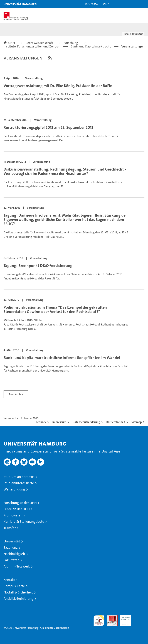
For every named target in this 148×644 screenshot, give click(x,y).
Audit (110, 617)
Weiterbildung (14, 489)
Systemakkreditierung (139, 617)
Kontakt (9, 580)
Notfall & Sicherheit (18, 592)
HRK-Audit (124, 619)
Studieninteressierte (19, 483)
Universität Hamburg (20, 4)
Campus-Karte (14, 586)
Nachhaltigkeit (14, 554)
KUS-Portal (92, 4)
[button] (134, 4)
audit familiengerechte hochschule (99, 621)
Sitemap (137, 422)
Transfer (10, 528)
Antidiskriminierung (18, 599)
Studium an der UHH (19, 477)
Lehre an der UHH (17, 509)
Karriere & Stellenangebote (24, 522)
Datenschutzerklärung (86, 422)
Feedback (40, 422)
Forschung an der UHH (20, 503)
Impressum (59, 422)
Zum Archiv (16, 394)
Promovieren (13, 515)
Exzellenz (11, 548)
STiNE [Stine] (106, 4)
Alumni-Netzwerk (17, 566)
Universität (12, 541)
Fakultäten (12, 560)
